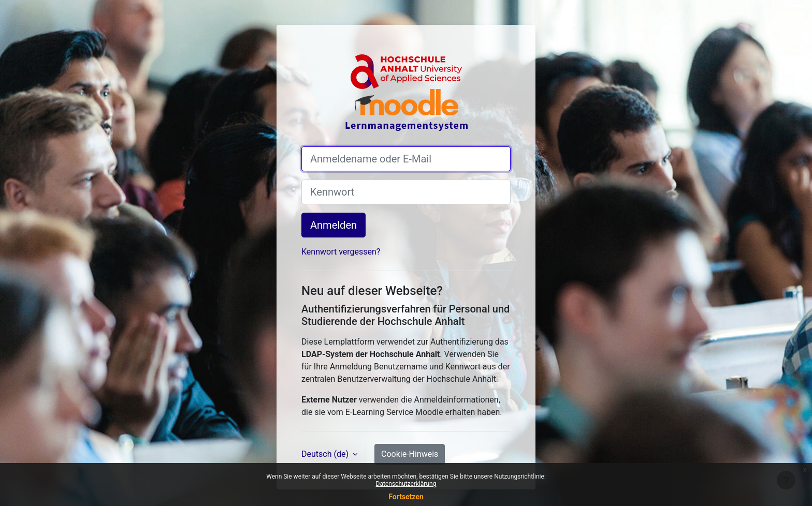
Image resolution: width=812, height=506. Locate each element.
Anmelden (334, 225)
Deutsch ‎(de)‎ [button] (326, 454)
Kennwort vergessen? (341, 252)
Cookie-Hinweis (410, 454)
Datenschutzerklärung (406, 484)
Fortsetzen (406, 497)
